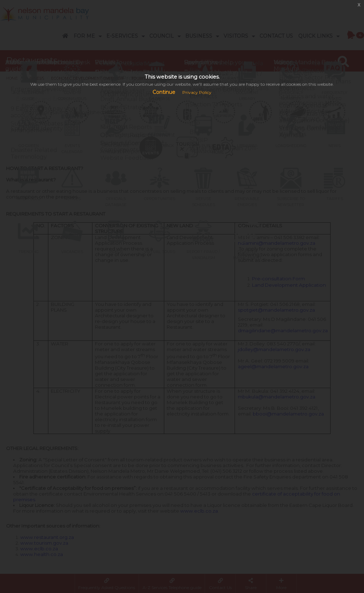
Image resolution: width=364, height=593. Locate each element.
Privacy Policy (197, 92)
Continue (164, 92)
